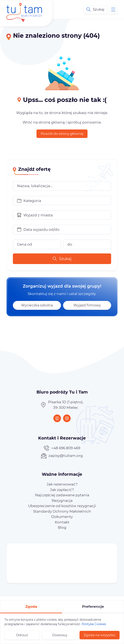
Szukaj (62, 259)
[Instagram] (67, 418)
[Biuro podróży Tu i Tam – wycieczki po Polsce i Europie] (24, 9)
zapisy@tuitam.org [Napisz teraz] (62, 456)
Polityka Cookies (94, 624)
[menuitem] (62, 484)
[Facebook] (57, 418)
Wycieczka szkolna (37, 305)
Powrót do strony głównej (62, 134)
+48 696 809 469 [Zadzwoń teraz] (62, 448)
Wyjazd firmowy (87, 305)
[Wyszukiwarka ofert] (95, 10)
